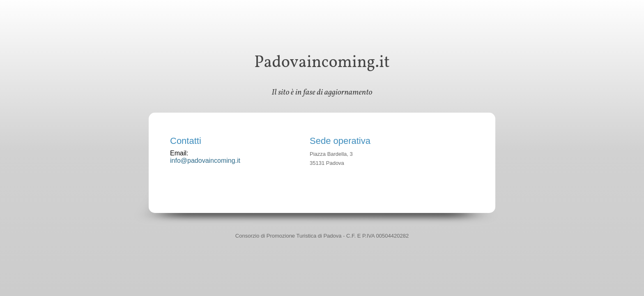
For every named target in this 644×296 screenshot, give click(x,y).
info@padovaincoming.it (205, 161)
